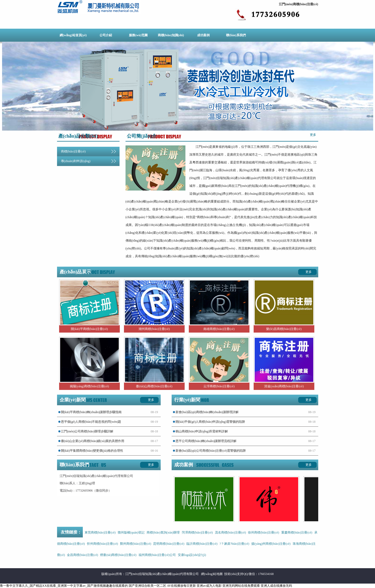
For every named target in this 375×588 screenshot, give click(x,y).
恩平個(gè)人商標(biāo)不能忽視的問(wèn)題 (91, 422)
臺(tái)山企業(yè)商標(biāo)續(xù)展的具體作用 (93, 441)
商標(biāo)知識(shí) (171, 35)
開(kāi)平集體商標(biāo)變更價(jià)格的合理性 (92, 451)
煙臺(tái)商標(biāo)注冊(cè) (118, 555)
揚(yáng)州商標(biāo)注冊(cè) (271, 544)
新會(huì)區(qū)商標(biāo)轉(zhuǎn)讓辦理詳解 (207, 412)
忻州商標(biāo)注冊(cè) (102, 544)
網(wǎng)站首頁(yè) (73, 35)
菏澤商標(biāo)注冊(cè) (197, 532)
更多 (313, 135)
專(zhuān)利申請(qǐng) (76, 161)
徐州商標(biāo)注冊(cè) (263, 532)
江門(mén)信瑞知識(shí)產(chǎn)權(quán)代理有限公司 (162, 574)
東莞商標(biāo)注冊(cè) (100, 532)
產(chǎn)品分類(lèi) (78, 136)
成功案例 (203, 35)
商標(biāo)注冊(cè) (73, 151)
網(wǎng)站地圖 (212, 574)
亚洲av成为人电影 (209, 586)
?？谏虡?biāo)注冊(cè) (234, 544)
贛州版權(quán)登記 (131, 532)
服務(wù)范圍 (138, 35)
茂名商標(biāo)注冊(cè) (230, 532)
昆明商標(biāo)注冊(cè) (169, 544)
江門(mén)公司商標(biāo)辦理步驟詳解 (87, 431)
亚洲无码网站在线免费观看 (241, 586)
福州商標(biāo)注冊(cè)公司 (157, 555)
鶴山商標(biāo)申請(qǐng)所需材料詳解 (202, 431)
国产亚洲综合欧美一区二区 (147, 586)
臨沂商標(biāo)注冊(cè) (202, 544)
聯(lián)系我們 (236, 35)
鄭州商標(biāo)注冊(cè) (136, 544)
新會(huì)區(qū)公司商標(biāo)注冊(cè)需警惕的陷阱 (211, 451)
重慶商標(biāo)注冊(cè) (297, 532)
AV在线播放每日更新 (182, 586)
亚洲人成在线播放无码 (276, 586)
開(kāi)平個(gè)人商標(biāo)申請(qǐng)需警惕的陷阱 (210, 422)
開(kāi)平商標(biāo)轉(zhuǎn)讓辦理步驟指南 (91, 412)
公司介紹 (106, 35)
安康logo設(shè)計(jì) (192, 555)
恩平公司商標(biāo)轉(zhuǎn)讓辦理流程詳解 (206, 441)
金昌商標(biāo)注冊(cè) (82, 555)
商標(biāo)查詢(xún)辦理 (163, 532)
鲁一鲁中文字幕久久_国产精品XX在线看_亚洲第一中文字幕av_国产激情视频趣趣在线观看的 (64, 586)
